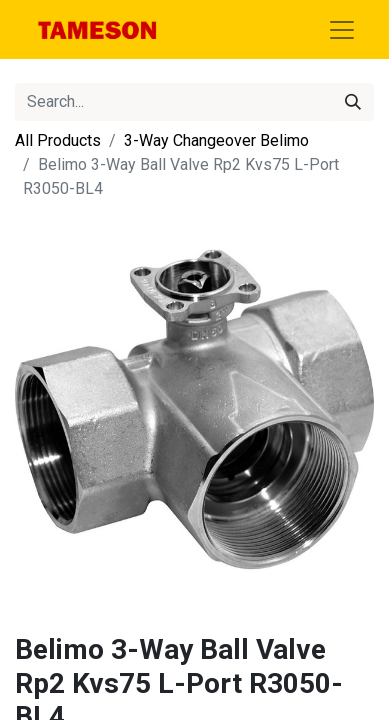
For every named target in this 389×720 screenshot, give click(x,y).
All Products (58, 140)
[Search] (353, 102)
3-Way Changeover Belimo (216, 140)
